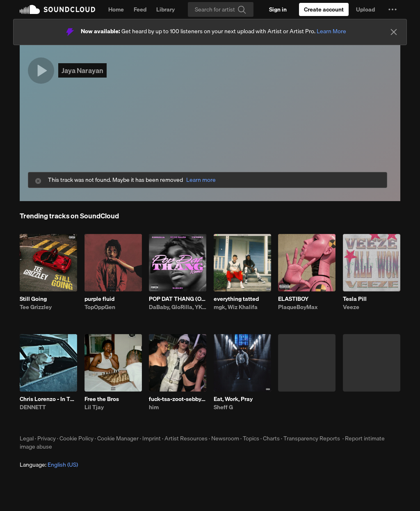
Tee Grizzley (36, 307)
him (154, 407)
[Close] (394, 32)
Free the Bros (102, 399)
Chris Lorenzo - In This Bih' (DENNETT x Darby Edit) (48, 399)
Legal (27, 438)
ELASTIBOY (293, 299)
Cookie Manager (118, 438)
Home (116, 9)
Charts (271, 438)
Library (165, 9)
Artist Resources (186, 438)
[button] (393, 9)
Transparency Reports (312, 438)
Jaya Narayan (82, 70)
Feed (140, 9)
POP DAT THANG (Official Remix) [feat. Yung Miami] (178, 299)
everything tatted (236, 299)
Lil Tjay (94, 407)
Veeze (351, 307)
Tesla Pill (355, 299)
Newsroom (225, 438)
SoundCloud (57, 9)
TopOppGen (100, 307)
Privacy (47, 438)
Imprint (152, 438)
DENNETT (33, 407)
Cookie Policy (76, 438)
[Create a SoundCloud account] (324, 9)
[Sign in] (278, 9)
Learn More (331, 31)
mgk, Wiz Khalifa (236, 307)
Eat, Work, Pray (233, 399)
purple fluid (99, 299)
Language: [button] (49, 465)
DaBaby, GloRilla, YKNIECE (178, 307)
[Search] (221, 9)
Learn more (201, 180)
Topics (251, 438)
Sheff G (223, 407)
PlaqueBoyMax (298, 307)
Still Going (33, 299)
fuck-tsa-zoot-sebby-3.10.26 (178, 399)
